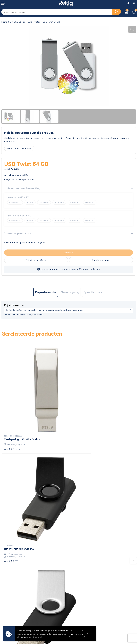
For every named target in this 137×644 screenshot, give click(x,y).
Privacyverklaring (78, 608)
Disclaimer (75, 612)
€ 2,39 (11, 519)
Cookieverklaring (78, 603)
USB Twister (34, 22)
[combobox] (57, 12)
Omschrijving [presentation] (70, 292)
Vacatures (75, 573)
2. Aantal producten (18, 233)
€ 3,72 (78, 516)
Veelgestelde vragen (80, 585)
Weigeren (90, 634)
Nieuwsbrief (76, 581)
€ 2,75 (78, 429)
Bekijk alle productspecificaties (20, 179)
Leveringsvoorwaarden (81, 616)
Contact (5, 603)
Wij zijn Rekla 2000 (80, 577)
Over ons (74, 568)
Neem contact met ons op (19, 148)
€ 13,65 (12, 426)
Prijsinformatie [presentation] (46, 292)
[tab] (46, 292)
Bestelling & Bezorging (13, 608)
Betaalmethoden (10, 612)
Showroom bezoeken (80, 590)
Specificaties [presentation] (93, 292)
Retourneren (7, 616)
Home (4, 22)
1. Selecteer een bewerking (22, 188)
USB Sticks (19, 22)
